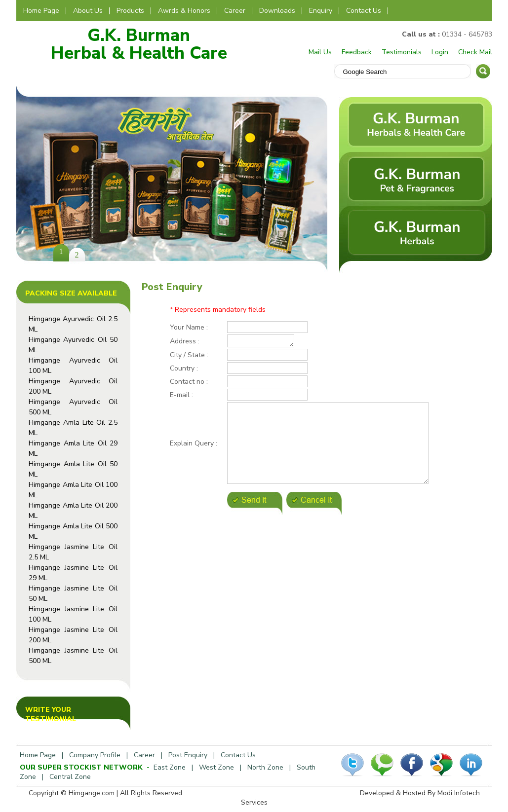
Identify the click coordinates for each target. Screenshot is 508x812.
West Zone (216, 767)
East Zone (170, 767)
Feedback (357, 52)
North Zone (265, 767)
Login (440, 52)
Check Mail (475, 52)
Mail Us (320, 52)
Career (235, 11)
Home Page (41, 11)
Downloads (277, 11)
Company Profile (95, 755)
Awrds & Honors (184, 11)
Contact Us (364, 11)
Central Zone (70, 777)
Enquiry (321, 11)
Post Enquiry (188, 755)
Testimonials (402, 52)
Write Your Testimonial (51, 714)
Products (130, 11)
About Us (88, 11)
